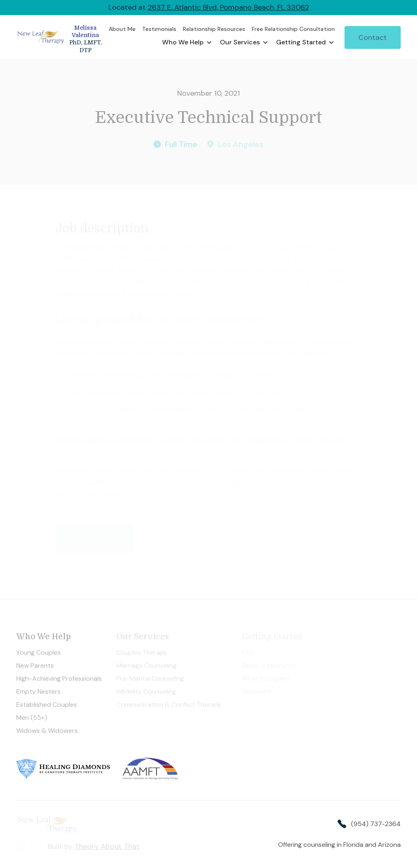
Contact (373, 37)
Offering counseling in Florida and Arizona (339, 845)
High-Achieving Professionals (60, 679)
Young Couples (38, 653)
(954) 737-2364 (376, 824)
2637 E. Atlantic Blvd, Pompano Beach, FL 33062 (228, 7)
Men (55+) (32, 718)
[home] (61, 37)
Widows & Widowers (47, 731)
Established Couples (47, 705)
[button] (187, 43)
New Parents (35, 666)
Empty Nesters (38, 692)
